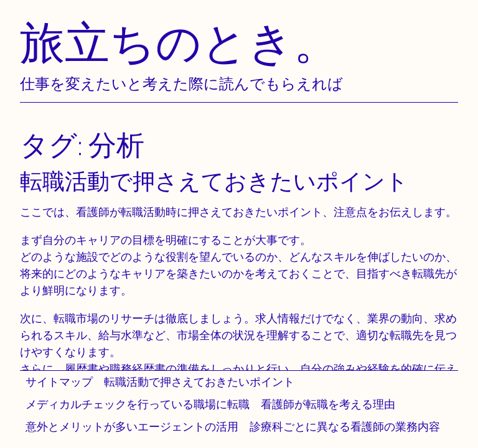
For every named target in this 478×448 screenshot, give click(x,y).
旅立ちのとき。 (179, 42)
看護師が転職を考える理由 (328, 404)
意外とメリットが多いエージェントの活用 (132, 427)
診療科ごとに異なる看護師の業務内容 (345, 427)
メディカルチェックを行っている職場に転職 (138, 404)
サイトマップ (59, 382)
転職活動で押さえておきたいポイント (199, 382)
